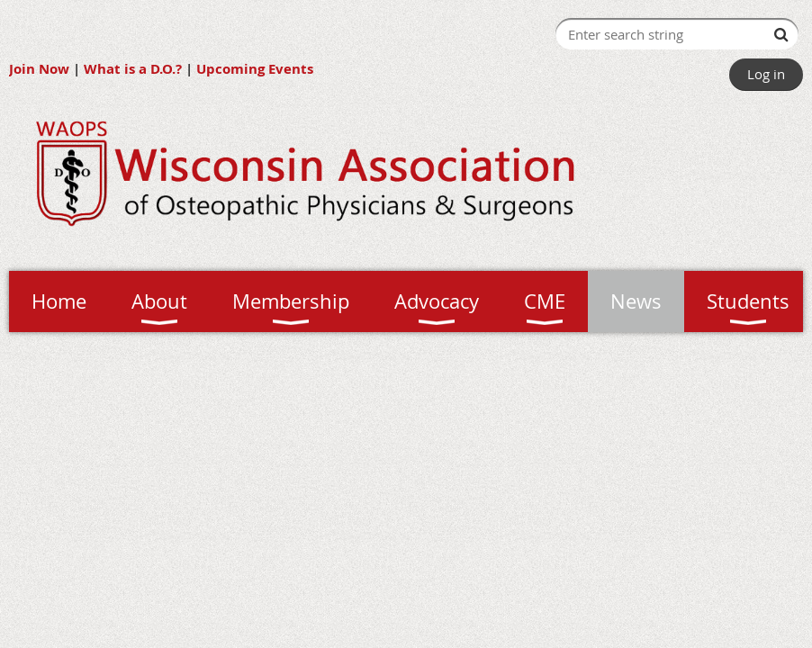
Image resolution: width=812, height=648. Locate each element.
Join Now (39, 69)
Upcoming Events (255, 69)
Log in (766, 74)
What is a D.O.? (133, 69)
